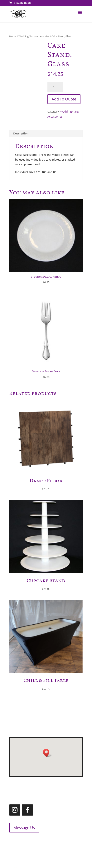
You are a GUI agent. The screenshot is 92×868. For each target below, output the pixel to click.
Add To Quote (64, 99)
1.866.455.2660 (37, 845)
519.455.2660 (25, 841)
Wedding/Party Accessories (34, 36)
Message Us (21, 828)
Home (13, 36)
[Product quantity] (55, 87)
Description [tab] (21, 133)
